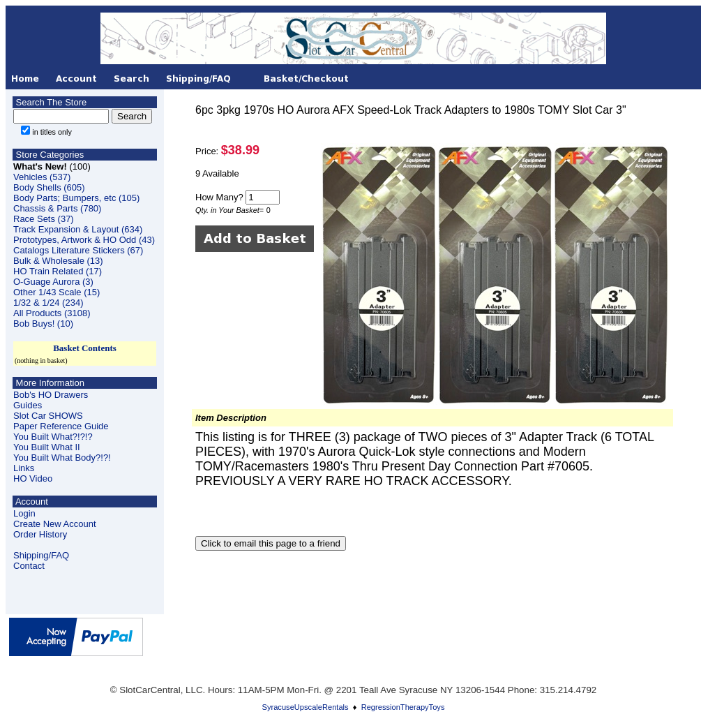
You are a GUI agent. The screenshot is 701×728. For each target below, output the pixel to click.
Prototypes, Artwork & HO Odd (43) (84, 240)
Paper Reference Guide (61, 426)
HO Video (33, 478)
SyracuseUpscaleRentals (306, 707)
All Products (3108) (52, 313)
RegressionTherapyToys (403, 707)
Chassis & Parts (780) (57, 208)
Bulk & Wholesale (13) (58, 261)
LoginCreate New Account (55, 519)
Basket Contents (85, 348)
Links (24, 468)
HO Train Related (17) (58, 271)
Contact (29, 566)
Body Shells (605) (49, 187)
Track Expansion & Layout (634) (78, 229)
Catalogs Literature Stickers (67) (78, 250)
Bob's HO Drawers (51, 395)
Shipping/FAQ (41, 555)
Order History (40, 534)
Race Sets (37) (44, 219)
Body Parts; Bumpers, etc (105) (76, 198)
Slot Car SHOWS (48, 416)
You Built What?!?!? (53, 437)
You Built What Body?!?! (62, 458)
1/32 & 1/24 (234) (48, 303)
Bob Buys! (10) (43, 324)
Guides (28, 405)
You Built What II (47, 447)
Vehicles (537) (42, 177)
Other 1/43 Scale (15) (56, 292)
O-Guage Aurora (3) (53, 282)
